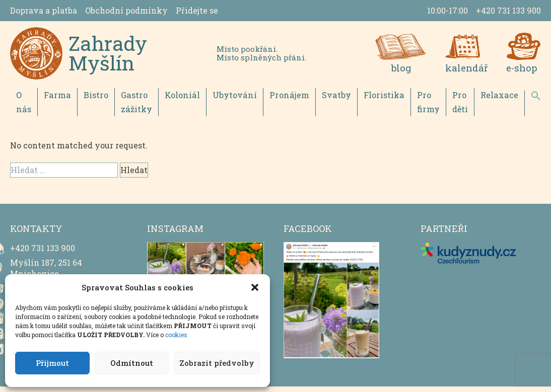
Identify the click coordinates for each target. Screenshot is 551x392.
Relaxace (494, 100)
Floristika (378, 100)
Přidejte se (197, 10)
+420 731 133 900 (508, 10)
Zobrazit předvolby (217, 363)
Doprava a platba (44, 10)
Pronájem (285, 100)
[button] (255, 287)
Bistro (93, 100)
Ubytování (232, 100)
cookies (176, 335)
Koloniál (180, 100)
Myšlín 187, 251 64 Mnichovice (46, 273)
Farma (56, 100)
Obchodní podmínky (126, 10)
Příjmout (52, 363)
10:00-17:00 (447, 10)
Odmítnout (132, 363)
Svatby (331, 100)
